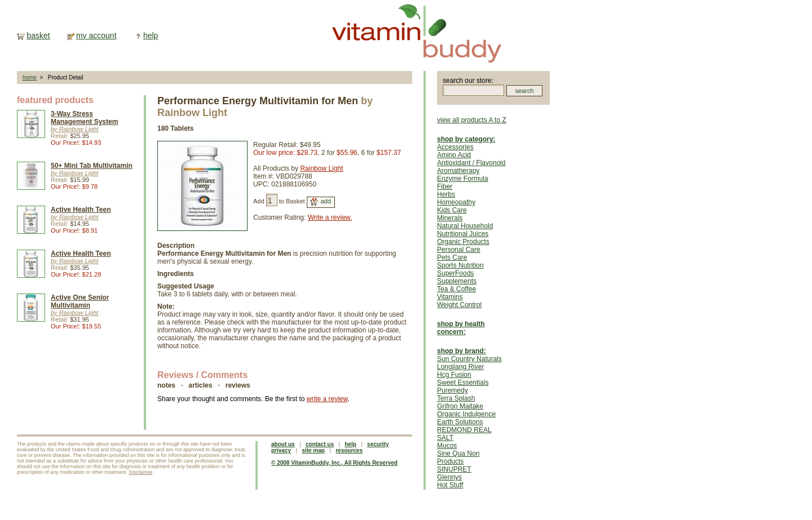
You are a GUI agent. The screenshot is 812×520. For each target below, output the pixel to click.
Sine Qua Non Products (458, 457)
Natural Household (465, 226)
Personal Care (459, 250)
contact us (320, 444)
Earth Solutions (460, 422)
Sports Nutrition (460, 265)
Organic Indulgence (466, 414)
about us (283, 444)
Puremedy (453, 390)
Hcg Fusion (454, 375)
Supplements (457, 281)
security (378, 444)
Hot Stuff (450, 485)
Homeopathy (456, 202)
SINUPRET (454, 469)
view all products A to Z (472, 120)
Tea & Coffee (456, 289)
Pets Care (452, 257)
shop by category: (466, 139)
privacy (281, 450)
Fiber (445, 186)
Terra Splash (456, 398)
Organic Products (463, 242)
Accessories (455, 147)
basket (38, 35)
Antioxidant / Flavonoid (471, 163)
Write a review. (330, 217)
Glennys (449, 477)
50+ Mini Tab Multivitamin (92, 166)
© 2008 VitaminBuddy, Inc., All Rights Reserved (334, 463)
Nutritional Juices (463, 234)
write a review (327, 399)
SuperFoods (455, 273)
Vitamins (450, 297)
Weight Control (459, 305)
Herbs (446, 194)
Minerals (450, 218)
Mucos (447, 446)
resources (349, 450)
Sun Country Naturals (469, 359)
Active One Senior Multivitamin (80, 301)
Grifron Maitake (460, 406)
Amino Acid (454, 155)
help (151, 35)
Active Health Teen (81, 210)
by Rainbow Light (74, 129)
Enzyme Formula (463, 179)
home (30, 77)
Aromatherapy (458, 171)
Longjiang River (460, 367)
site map (313, 450)
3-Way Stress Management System (84, 118)
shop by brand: (462, 351)
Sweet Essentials (463, 383)
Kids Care (452, 210)
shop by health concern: (461, 328)
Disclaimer (141, 472)
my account (96, 35)
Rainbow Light (321, 168)
